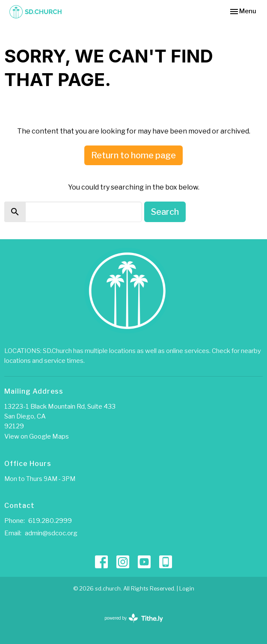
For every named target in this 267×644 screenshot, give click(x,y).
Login (187, 589)
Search (165, 212)
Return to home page (133, 155)
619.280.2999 (50, 521)
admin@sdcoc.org (51, 533)
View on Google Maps (37, 436)
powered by (134, 618)
